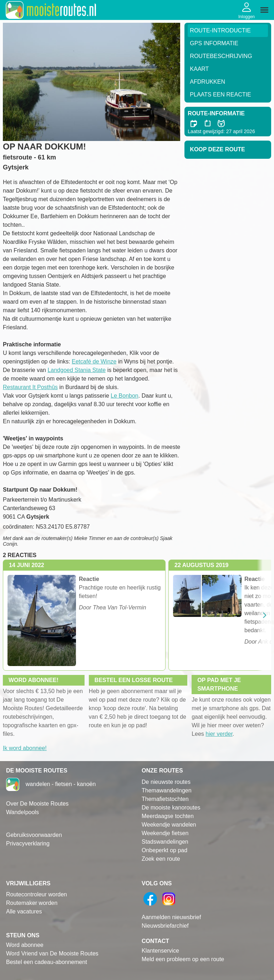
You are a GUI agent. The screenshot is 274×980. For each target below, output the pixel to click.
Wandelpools (22, 812)
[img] (264, 10)
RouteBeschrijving (221, 56)
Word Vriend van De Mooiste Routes (52, 953)
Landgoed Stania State (77, 370)
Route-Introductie (220, 30)
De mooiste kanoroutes (171, 808)
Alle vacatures (24, 911)
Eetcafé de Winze (94, 361)
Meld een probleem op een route (183, 959)
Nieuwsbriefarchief (165, 926)
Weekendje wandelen (169, 825)
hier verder (219, 734)
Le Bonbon (124, 396)
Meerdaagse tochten (168, 816)
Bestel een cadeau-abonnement (47, 962)
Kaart (199, 69)
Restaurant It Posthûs (30, 387)
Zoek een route (161, 859)
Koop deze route (217, 149)
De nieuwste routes (166, 782)
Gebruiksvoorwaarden (34, 835)
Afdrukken (207, 82)
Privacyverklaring (28, 843)
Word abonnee (25, 945)
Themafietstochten (165, 799)
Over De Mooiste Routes (37, 804)
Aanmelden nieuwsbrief (171, 917)
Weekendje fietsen (165, 833)
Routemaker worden (32, 903)
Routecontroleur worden (37, 894)
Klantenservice (160, 951)
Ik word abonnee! (25, 748)
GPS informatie (214, 43)
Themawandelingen (167, 790)
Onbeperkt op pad (164, 850)
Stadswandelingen (165, 842)
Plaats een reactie (220, 95)
